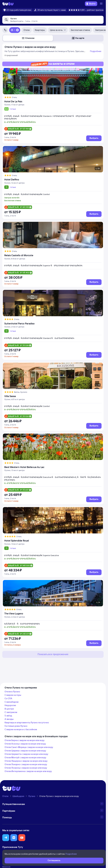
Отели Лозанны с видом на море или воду (26, 768)
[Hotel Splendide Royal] (53, 541)
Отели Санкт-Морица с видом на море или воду (29, 747)
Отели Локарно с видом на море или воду (26, 764)
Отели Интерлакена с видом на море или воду (28, 771)
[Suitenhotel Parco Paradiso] (53, 324)
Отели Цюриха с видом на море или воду (25, 751)
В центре (9, 709)
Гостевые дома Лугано (16, 726)
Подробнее (96, 51)
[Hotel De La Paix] (53, 101)
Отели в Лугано (12, 692)
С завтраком (11, 712)
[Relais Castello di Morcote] (53, 255)
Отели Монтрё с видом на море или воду (25, 757)
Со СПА (8, 698)
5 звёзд (8, 716)
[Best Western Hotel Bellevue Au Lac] (53, 467)
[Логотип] (8, 4)
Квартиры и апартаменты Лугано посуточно (27, 722)
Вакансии (6, 867)
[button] (28, 38)
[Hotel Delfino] (53, 180)
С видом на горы (13, 695)
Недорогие (10, 705)
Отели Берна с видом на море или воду (25, 740)
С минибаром (12, 702)
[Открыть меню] (102, 4)
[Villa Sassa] (53, 396)
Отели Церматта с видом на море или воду (26, 754)
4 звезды (9, 719)
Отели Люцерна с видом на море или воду (26, 761)
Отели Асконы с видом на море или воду (25, 744)
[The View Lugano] (53, 614)
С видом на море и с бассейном (21, 729)
